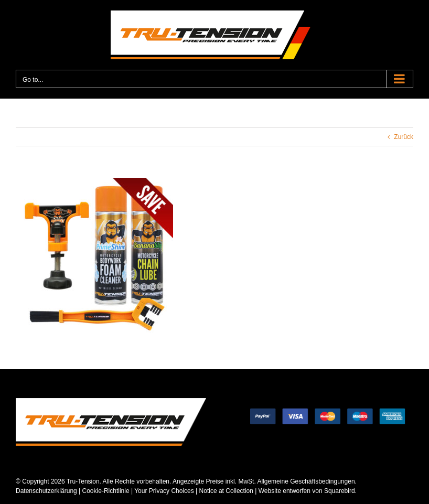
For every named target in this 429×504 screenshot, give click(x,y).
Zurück (404, 137)
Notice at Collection (226, 491)
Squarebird (339, 491)
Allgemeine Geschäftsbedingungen (306, 481)
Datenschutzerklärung (46, 491)
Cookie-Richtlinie (106, 491)
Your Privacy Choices (164, 491)
